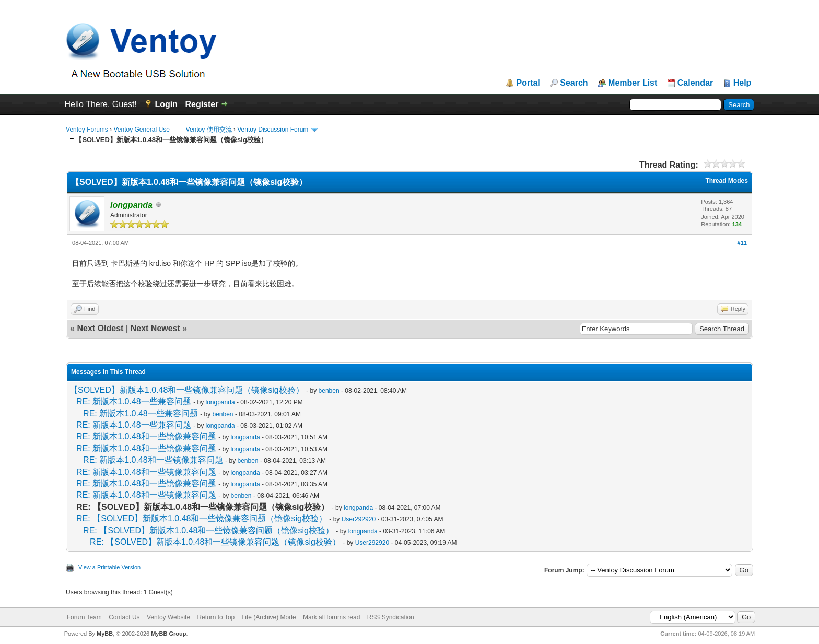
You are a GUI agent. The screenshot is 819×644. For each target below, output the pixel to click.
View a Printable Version (109, 567)
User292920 (359, 519)
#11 (742, 243)
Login (166, 104)
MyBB (105, 634)
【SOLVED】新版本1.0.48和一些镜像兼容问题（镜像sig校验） (187, 390)
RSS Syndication (391, 617)
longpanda (220, 402)
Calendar (695, 83)
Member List (633, 83)
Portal (528, 83)
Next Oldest (100, 328)
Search (574, 83)
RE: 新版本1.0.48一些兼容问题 (134, 401)
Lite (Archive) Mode (269, 617)
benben (329, 391)
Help (742, 83)
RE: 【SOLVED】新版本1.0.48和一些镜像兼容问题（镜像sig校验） (202, 518)
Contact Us (124, 617)
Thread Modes (727, 181)
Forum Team (84, 617)
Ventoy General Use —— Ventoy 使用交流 (172, 130)
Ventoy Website (168, 617)
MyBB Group (168, 634)
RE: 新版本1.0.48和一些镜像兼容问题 (146, 436)
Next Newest (155, 328)
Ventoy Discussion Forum (273, 130)
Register (202, 104)
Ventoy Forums (87, 130)
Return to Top (216, 617)
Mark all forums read (331, 617)
